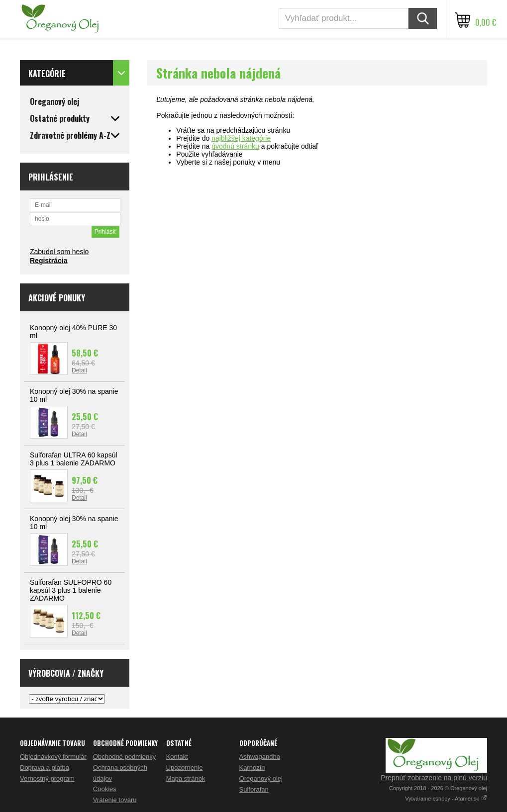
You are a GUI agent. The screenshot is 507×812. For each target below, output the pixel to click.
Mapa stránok (186, 778)
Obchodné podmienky (124, 757)
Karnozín (252, 767)
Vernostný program (47, 778)
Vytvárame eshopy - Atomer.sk (446, 799)
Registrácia (49, 261)
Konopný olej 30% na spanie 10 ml (74, 395)
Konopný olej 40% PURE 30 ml (73, 332)
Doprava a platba (45, 767)
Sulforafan (254, 789)
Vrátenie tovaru (115, 800)
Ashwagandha (260, 757)
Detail (79, 370)
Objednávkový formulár (53, 757)
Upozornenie (185, 767)
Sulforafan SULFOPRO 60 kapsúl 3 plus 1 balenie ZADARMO (71, 590)
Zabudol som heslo (59, 252)
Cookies (105, 789)
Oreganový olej (261, 778)
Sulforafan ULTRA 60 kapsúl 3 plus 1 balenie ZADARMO (74, 459)
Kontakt (177, 757)
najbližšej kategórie (241, 138)
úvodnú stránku (235, 146)
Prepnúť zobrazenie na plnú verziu (434, 778)
